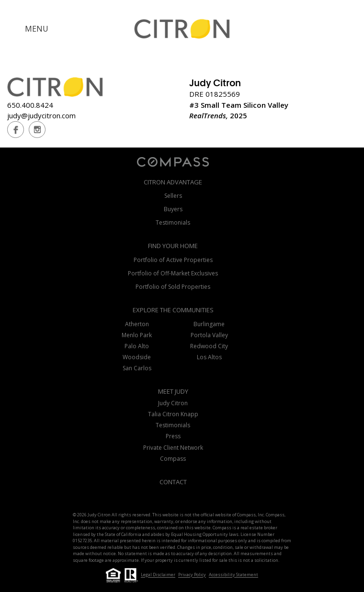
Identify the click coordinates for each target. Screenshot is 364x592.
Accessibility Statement (233, 575)
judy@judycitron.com (41, 115)
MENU (37, 29)
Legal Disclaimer (158, 575)
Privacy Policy (192, 575)
